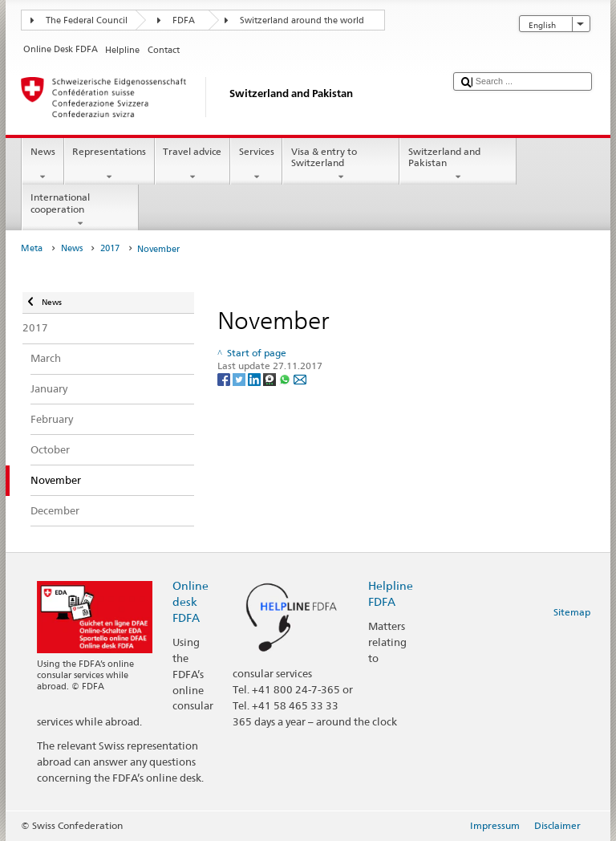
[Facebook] (225, 379)
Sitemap (572, 612)
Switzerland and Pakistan (458, 165)
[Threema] (271, 379)
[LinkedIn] (255, 379)
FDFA (184, 20)
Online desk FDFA (190, 601)
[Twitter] (240, 379)
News (43, 165)
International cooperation (80, 210)
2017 (110, 248)
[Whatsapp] (286, 379)
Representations (109, 165)
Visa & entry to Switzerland (341, 165)
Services (256, 165)
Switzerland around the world (302, 20)
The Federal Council (87, 20)
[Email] (300, 379)
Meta (32, 248)
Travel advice (192, 165)
